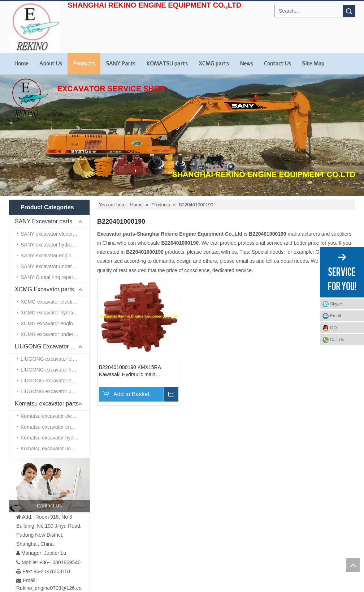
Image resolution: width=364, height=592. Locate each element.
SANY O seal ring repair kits (52, 277)
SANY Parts (121, 64)
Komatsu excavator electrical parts (55, 416)
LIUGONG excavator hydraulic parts (55, 370)
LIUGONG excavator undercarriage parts (55, 391)
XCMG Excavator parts (44, 289)
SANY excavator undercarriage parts (55, 266)
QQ (333, 328)
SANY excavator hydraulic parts (55, 245)
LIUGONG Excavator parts (49, 346)
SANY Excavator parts (44, 221)
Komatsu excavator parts (47, 404)
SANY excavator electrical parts (55, 234)
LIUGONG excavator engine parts (55, 381)
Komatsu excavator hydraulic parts (55, 438)
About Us (51, 64)
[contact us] (49, 485)
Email (335, 316)
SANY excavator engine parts (54, 256)
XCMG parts (214, 64)
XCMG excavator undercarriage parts (55, 334)
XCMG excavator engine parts (55, 323)
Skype (336, 304)
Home (21, 64)
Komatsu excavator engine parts (55, 427)
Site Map (313, 64)
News (246, 64)
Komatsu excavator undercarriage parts (55, 449)
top (353, 565)
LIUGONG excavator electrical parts (55, 359)
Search (349, 11)
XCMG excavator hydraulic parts (55, 313)
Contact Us (278, 64)
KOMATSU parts (167, 64)
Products (84, 64)
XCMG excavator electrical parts (55, 302)
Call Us (337, 340)
